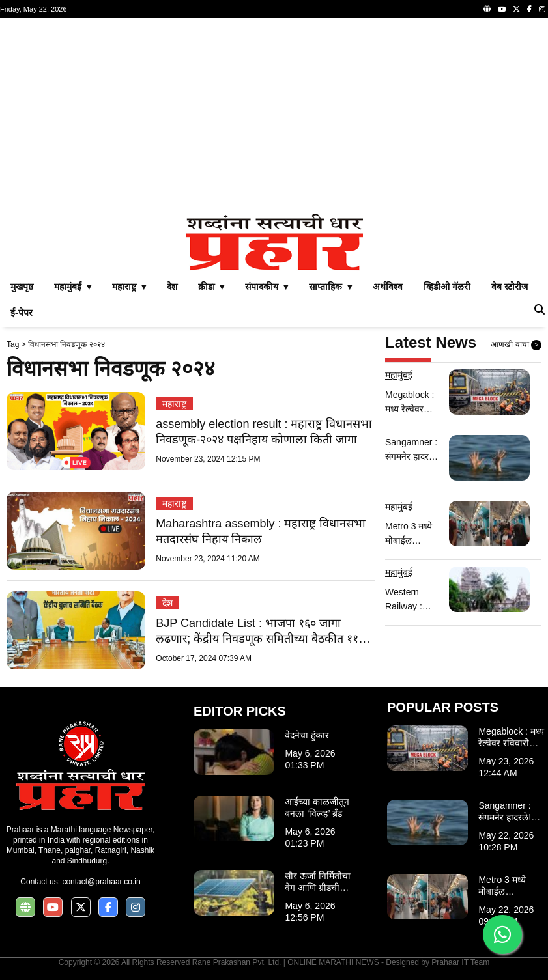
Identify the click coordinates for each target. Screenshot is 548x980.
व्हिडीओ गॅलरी (447, 287)
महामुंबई (399, 375)
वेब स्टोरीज (510, 287)
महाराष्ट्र (174, 404)
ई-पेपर (22, 313)
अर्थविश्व (388, 287)
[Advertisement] (274, 116)
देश (172, 287)
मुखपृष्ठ (22, 287)
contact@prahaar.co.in (101, 882)
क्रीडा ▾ (211, 287)
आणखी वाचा (516, 345)
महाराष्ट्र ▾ (129, 287)
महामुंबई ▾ (73, 287)
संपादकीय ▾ (267, 287)
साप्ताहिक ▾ (330, 287)
